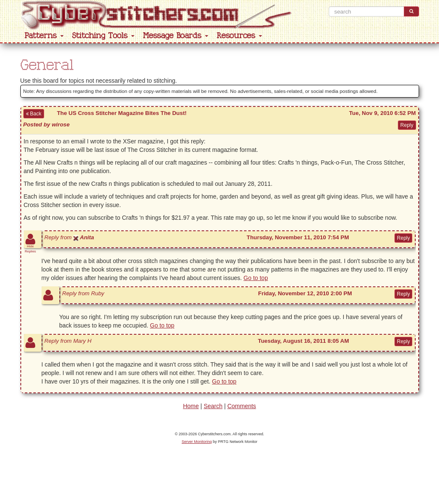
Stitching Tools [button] (103, 36)
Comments (242, 406)
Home (191, 406)
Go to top (256, 278)
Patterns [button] (44, 36)
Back (34, 114)
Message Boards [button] (176, 36)
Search (213, 406)
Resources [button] (239, 36)
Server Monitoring (197, 442)
